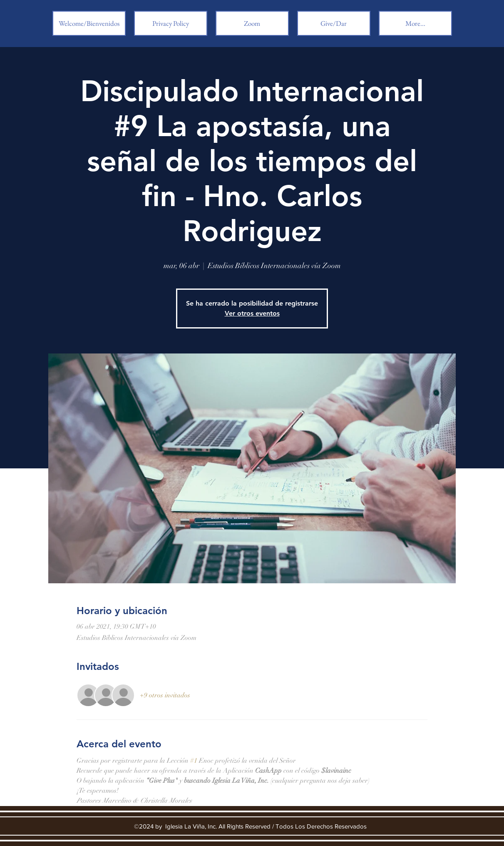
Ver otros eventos (252, 313)
